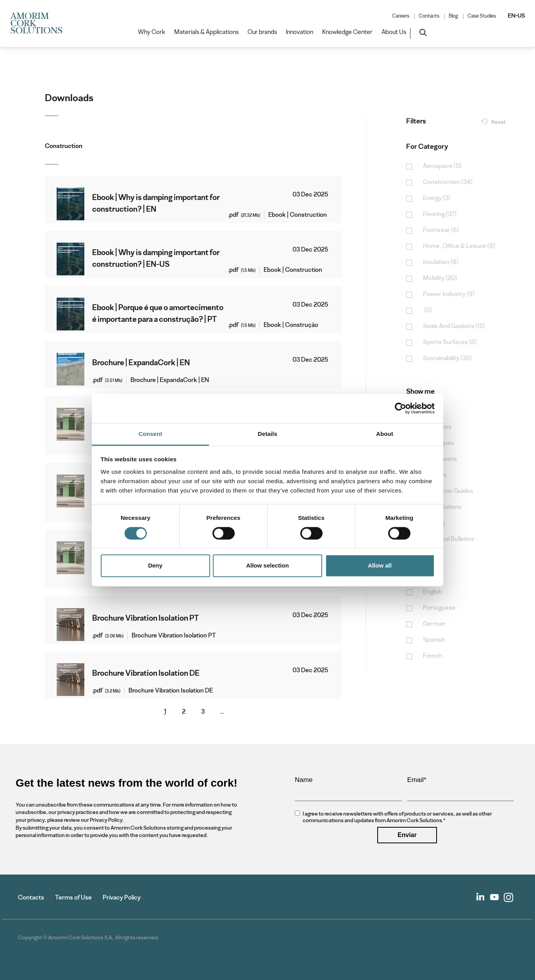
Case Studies (482, 16)
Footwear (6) (441, 230)
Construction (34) (448, 182)
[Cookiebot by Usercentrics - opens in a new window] (400, 408)
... (222, 712)
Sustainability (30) (447, 358)
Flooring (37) (440, 214)
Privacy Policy (122, 897)
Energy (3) (437, 198)
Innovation (300, 32)
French (433, 656)
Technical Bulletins (449, 539)
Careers (401, 16)
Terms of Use (73, 897)
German (434, 624)
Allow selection (267, 566)
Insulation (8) (441, 262)
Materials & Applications (206, 32)
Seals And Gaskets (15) (454, 326)
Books (432, 411)
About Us (394, 32)
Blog (453, 16)
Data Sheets (440, 459)
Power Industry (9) (449, 294)
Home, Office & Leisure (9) (459, 246)
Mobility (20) (440, 278)
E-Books (435, 475)
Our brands (262, 32)
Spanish (434, 640)
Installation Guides (448, 491)
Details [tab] (267, 434)
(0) (427, 310)
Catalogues (439, 443)
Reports (434, 523)
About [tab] (385, 434)
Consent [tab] (151, 434)
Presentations (442, 507)
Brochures (437, 427)
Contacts (429, 16)
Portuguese (439, 608)
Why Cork (152, 32)
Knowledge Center (347, 32)
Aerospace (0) (442, 166)
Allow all (380, 566)
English (432, 592)
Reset (498, 122)
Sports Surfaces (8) (450, 342)
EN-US (516, 16)
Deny (155, 566)
